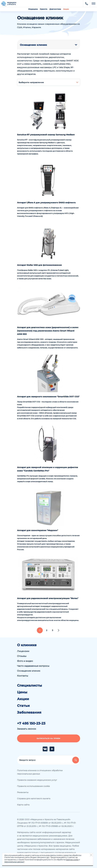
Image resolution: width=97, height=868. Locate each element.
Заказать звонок (27, 729)
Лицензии (23, 651)
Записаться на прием (48, 738)
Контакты (23, 676)
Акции (66, 9)
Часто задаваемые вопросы (33, 666)
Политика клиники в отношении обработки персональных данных (40, 772)
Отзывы (22, 656)
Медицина (33, 9)
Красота (44, 9)
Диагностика (55, 9)
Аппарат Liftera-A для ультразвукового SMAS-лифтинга (46, 203)
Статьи (23, 706)
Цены (22, 692)
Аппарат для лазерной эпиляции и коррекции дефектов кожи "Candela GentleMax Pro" (48, 469)
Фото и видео (25, 661)
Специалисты (30, 685)
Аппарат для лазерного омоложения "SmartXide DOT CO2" (48, 397)
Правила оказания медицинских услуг (37, 780)
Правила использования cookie (33, 786)
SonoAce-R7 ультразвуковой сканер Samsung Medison (46, 135)
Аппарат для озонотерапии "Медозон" (38, 530)
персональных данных (14, 862)
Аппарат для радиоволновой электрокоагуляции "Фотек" (48, 598)
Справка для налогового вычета (34, 799)
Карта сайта (23, 805)
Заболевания (29, 712)
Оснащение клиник (29, 671)
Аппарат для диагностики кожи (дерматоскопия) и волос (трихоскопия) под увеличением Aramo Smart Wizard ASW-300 (48, 331)
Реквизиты (23, 792)
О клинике (27, 645)
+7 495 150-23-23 (31, 723)
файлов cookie (72, 860)
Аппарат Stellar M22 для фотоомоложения (39, 265)
